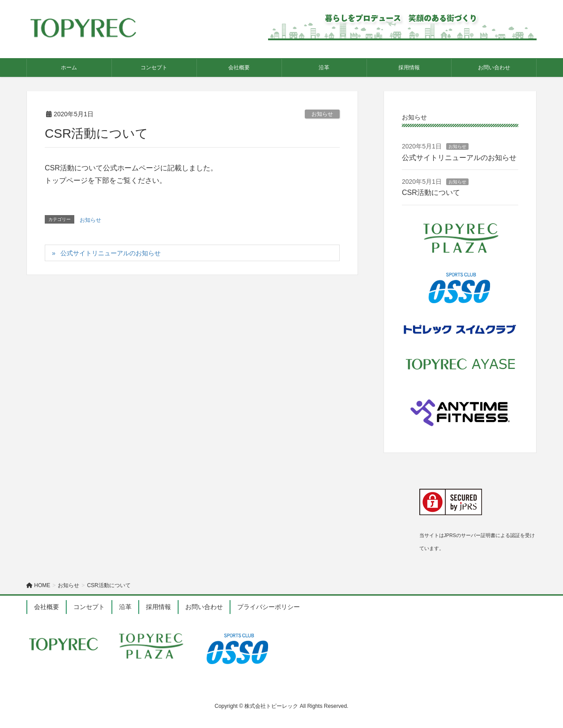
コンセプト (89, 607)
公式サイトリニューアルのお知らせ (111, 253)
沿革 (125, 607)
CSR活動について (431, 193)
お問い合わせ (204, 607)
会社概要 (47, 607)
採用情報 (158, 607)
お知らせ (322, 114)
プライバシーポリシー (269, 607)
